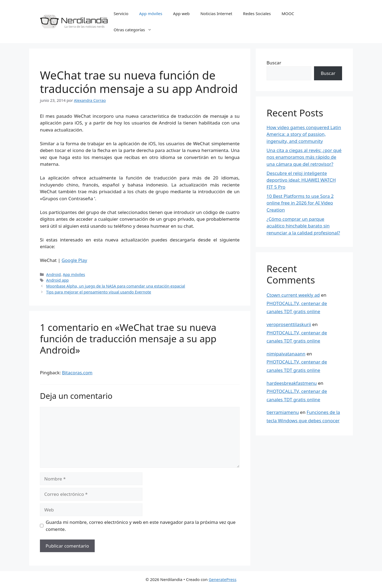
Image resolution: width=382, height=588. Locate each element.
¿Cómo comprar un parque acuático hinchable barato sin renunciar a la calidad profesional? (303, 226)
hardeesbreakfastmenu (292, 383)
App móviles (151, 13)
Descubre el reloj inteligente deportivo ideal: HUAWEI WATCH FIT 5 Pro (301, 180)
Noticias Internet (216, 13)
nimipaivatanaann (286, 354)
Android (53, 274)
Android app (57, 280)
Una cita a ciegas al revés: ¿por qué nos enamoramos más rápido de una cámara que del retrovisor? (304, 157)
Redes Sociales (257, 13)
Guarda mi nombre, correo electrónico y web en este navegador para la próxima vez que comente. (141, 526)
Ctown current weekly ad (293, 295)
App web (181, 13)
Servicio (121, 13)
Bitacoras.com (77, 373)
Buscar (274, 63)
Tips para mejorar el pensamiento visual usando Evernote (99, 292)
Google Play (74, 260)
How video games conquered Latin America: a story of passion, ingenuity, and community (304, 134)
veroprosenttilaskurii (289, 324)
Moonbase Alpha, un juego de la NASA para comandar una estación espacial (116, 286)
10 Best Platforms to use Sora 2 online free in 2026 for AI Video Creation (300, 203)
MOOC (288, 13)
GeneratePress (222, 579)
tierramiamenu (283, 412)
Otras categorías (135, 30)
